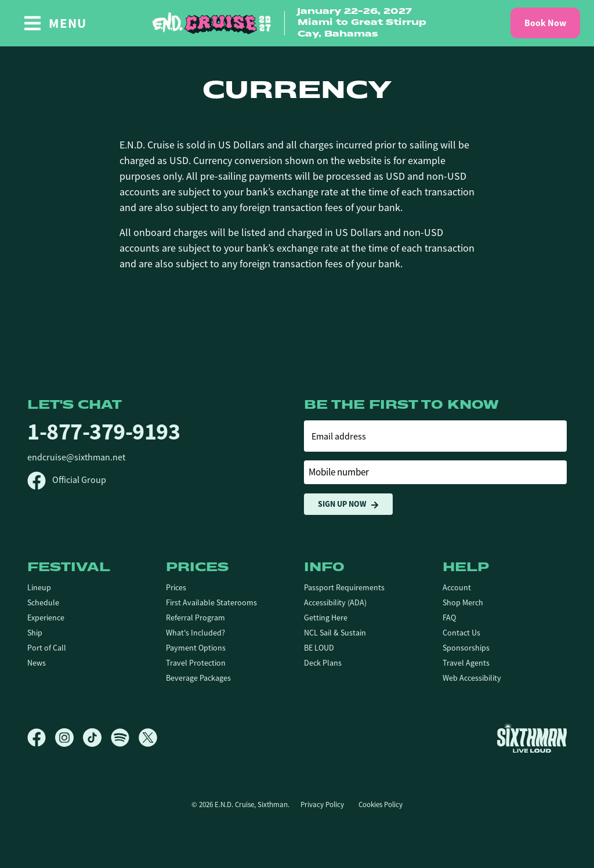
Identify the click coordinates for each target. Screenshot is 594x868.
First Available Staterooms (211, 602)
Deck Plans (323, 663)
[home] (297, 23)
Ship (35, 633)
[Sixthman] (532, 738)
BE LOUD (319, 648)
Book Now (545, 23)
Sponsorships (466, 648)
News (37, 663)
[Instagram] (69, 738)
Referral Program (195, 618)
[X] (148, 738)
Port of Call (47, 648)
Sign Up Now (348, 504)
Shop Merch (463, 602)
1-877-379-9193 (104, 432)
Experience (46, 618)
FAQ (449, 618)
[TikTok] (97, 738)
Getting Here (326, 618)
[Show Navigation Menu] (55, 23)
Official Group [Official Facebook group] (67, 480)
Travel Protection (196, 663)
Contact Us (461, 633)
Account (457, 587)
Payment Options (196, 648)
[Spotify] (125, 738)
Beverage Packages (198, 678)
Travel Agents (466, 663)
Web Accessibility (472, 678)
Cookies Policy (381, 805)
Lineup (39, 587)
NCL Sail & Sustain (335, 633)
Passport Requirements (344, 587)
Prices (176, 587)
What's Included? (195, 633)
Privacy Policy (322, 805)
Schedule (43, 602)
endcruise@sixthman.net (76, 457)
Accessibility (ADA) (335, 602)
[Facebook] (41, 738)
